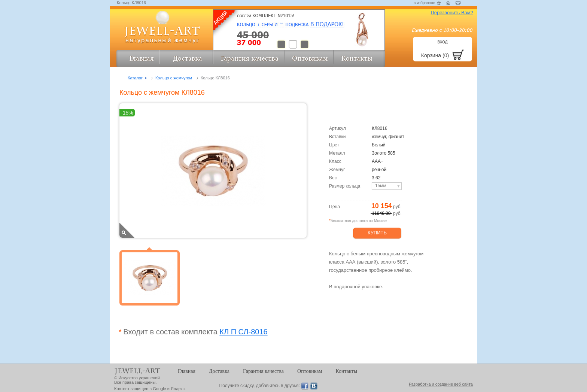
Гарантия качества (263, 371)
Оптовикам (310, 371)
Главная (187, 371)
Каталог (135, 78)
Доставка (219, 371)
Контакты (346, 371)
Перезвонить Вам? (452, 13)
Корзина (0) (435, 55)
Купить (377, 233)
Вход (443, 42)
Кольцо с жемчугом (174, 78)
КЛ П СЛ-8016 (243, 332)
